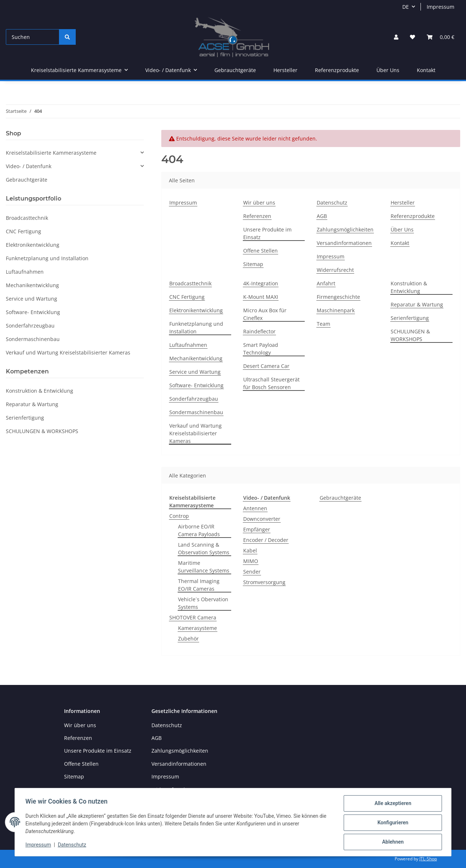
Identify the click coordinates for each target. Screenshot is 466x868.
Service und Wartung (195, 372)
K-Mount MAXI (261, 297)
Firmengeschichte (338, 297)
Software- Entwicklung (196, 385)
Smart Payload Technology (261, 349)
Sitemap (253, 264)
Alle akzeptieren (392, 804)
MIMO (251, 561)
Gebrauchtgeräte (340, 498)
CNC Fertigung (187, 297)
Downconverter (262, 519)
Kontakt (426, 70)
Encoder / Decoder (266, 540)
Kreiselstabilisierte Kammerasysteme (51, 153)
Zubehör (188, 639)
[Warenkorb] (441, 37)
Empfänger (257, 529)
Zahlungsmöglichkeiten (345, 229)
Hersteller (285, 70)
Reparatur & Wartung (417, 304)
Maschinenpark (336, 310)
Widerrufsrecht (335, 270)
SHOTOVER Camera (193, 617)
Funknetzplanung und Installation (196, 328)
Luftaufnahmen (188, 345)
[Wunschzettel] (412, 37)
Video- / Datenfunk (29, 166)
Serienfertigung (410, 318)
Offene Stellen (260, 251)
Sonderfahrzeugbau (194, 399)
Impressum (441, 7)
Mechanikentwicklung (196, 358)
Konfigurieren (392, 823)
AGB (322, 216)
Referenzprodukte (337, 70)
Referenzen (257, 216)
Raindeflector (259, 331)
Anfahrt (326, 283)
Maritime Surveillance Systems (204, 567)
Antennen (255, 508)
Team (323, 324)
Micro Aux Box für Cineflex (265, 314)
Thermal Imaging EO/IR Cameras (199, 585)
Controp (179, 516)
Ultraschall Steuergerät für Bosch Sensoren (271, 383)
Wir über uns (259, 203)
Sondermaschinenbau (196, 412)
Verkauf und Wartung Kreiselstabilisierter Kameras (196, 433)
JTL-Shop (428, 859)
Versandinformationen (344, 243)
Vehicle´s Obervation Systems (203, 603)
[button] (396, 37)
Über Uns (388, 70)
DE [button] (406, 7)
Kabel (250, 550)
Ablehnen (392, 842)
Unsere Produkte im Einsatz (267, 233)
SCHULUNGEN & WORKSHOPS (410, 335)
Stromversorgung (264, 582)
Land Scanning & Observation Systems (204, 548)
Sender (252, 572)
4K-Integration (261, 283)
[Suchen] (33, 37)
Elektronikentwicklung (196, 310)
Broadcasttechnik (190, 283)
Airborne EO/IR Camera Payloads (199, 530)
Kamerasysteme (198, 628)
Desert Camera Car (266, 366)
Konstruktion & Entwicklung (409, 287)
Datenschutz (332, 203)
